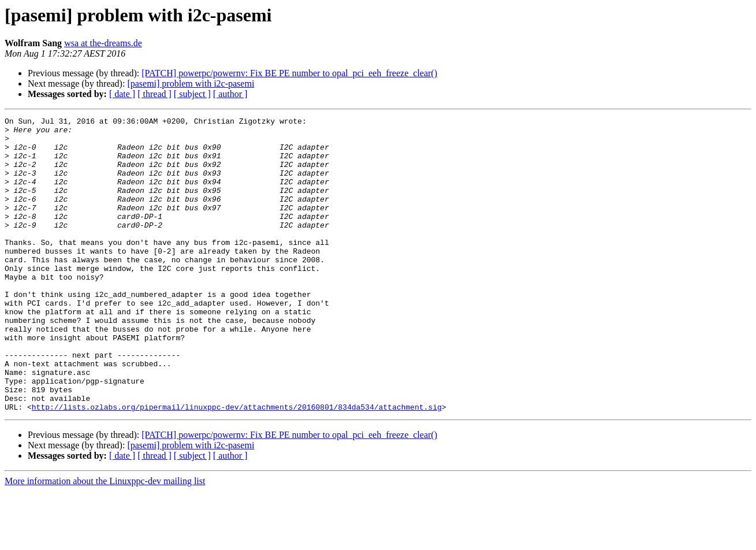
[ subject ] (192, 94)
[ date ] (122, 94)
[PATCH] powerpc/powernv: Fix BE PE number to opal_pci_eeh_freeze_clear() (289, 73)
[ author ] (230, 94)
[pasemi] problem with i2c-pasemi (191, 83)
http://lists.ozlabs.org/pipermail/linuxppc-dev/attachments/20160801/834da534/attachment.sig (237, 466)
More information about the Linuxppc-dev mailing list (105, 540)
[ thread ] (154, 94)
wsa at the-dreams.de (103, 43)
